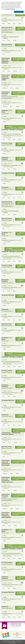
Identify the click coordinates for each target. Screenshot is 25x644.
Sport (4, 54)
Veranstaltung (16, 624)
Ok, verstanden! (19, 12)
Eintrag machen (6, 641)
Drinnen (9, 40)
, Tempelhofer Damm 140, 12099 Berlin (12, 68)
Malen (4, 24)
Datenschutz (12, 643)
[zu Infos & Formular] (16, 627)
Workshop (15, 40)
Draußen (20, 24)
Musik (4, 40)
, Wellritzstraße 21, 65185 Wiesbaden (12, 51)
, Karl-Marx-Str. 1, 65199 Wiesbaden (13, 166)
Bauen (14, 24)
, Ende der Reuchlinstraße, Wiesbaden (13, 21)
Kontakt (13, 641)
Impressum (19, 641)
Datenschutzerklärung (10, 9)
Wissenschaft (5, 88)
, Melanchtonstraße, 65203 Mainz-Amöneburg (13, 136)
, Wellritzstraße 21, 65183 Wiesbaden (13, 119)
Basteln (9, 24)
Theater (9, 169)
